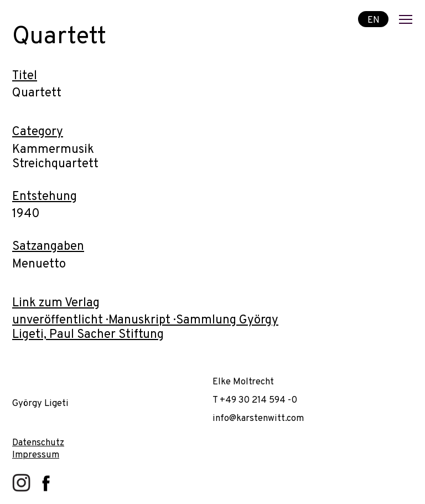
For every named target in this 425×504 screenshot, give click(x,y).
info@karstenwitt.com (258, 418)
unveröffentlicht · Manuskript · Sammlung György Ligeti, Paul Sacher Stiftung (145, 328)
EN (374, 20)
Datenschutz (38, 443)
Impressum (36, 455)
